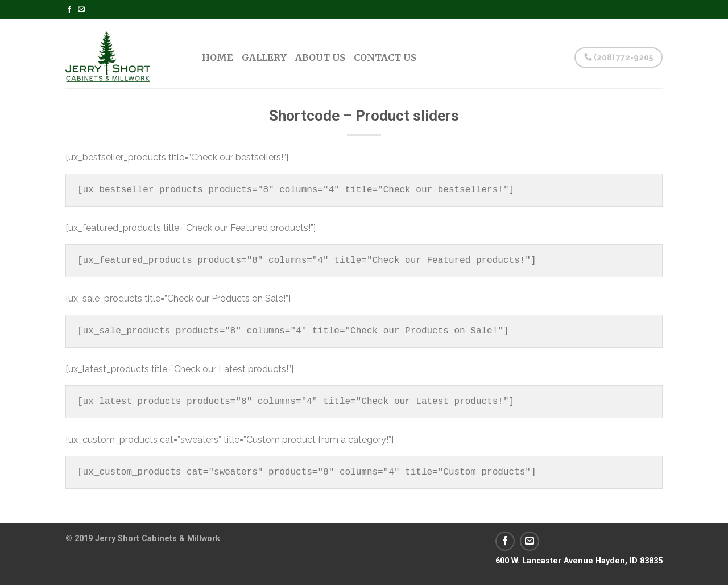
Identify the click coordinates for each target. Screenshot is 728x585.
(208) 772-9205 (619, 57)
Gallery (264, 57)
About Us (320, 57)
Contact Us (385, 57)
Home (218, 57)
